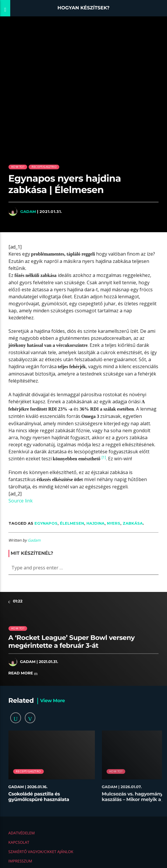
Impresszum (20, 861)
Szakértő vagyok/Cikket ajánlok (41, 852)
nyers (114, 523)
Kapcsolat (19, 842)
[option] (52, 769)
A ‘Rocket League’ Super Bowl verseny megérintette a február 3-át (72, 641)
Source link (21, 501)
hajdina (95, 523)
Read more (23, 673)
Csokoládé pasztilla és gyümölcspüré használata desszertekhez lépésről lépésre (44, 800)
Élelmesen (72, 523)
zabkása (133, 523)
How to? (18, 167)
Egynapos (46, 523)
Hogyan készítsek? (84, 8)
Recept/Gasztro (44, 167)
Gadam (28, 211)
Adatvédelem (22, 833)
